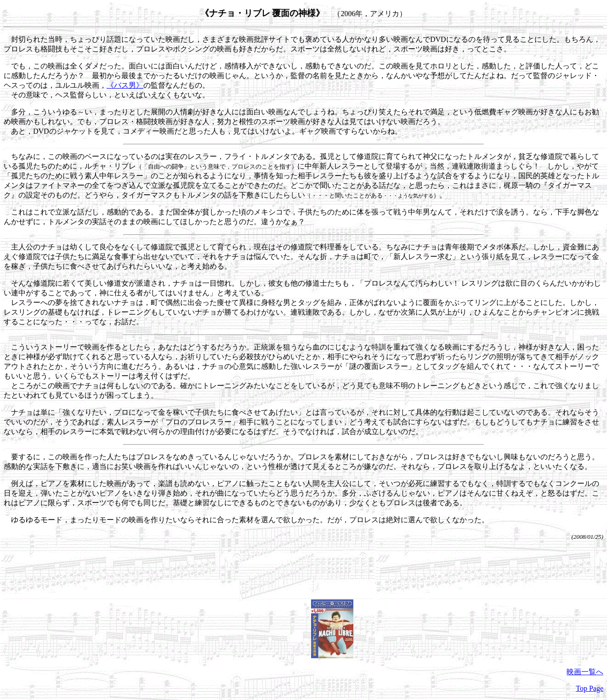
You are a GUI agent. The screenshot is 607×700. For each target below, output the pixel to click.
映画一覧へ (585, 672)
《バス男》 (125, 85)
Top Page (590, 688)
